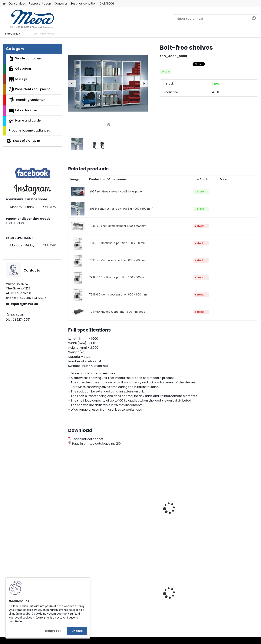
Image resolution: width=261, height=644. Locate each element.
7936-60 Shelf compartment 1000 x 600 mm (118, 226)
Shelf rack (223, 515)
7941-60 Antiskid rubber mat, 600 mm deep (117, 312)
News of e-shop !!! (23, 141)
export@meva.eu (24, 304)
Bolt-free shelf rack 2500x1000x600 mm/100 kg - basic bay (139, 519)
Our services (17, 3)
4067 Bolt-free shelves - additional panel (116, 192)
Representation (40, 3)
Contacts (61, 3)
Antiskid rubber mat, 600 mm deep (89, 517)
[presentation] (72, 83)
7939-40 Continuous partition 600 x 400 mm (118, 260)
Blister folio (127, 602)
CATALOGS (107, 3)
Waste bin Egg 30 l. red (88, 599)
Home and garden (26, 121)
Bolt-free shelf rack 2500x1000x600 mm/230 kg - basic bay (185, 519)
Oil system (20, 69)
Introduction (13, 34)
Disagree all (53, 631)
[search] (254, 20)
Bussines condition (84, 3)
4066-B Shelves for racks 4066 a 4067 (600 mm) (121, 209)
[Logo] (29, 19)
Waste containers (25, 58)
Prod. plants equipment (29, 89)
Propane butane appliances (29, 130)
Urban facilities (23, 110)
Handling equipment (28, 100)
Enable (77, 631)
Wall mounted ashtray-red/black (185, 595)
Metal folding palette (231, 599)
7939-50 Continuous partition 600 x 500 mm (118, 277)
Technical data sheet (86, 439)
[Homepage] (4, 4)
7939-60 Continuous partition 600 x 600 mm (118, 295)
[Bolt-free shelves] (108, 83)
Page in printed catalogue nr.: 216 (94, 444)
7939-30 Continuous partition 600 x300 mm (117, 243)
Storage (18, 79)
